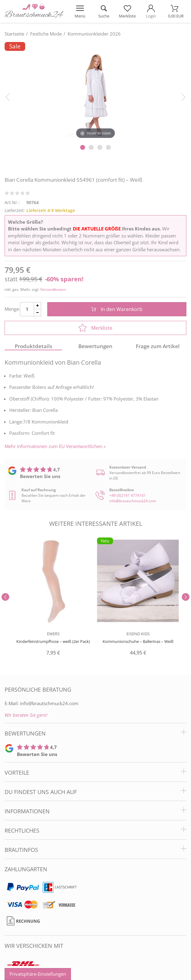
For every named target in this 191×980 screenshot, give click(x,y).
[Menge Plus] (38, 306)
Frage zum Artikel (158, 346)
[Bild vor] (183, 97)
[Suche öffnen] (104, 11)
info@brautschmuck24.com (133, 501)
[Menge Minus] (38, 313)
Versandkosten (53, 289)
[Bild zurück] (8, 97)
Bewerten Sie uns (40, 476)
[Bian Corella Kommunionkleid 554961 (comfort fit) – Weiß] (95, 91)
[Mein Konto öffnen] (151, 11)
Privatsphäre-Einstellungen (38, 974)
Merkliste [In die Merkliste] (95, 328)
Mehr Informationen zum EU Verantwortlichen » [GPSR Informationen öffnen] (55, 446)
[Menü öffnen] (80, 11)
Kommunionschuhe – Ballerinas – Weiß (138, 641)
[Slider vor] (186, 597)
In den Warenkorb (117, 309)
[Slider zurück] (5, 597)
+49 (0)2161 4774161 (128, 495)
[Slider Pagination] (83, 147)
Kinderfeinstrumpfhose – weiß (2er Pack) (53, 641)
